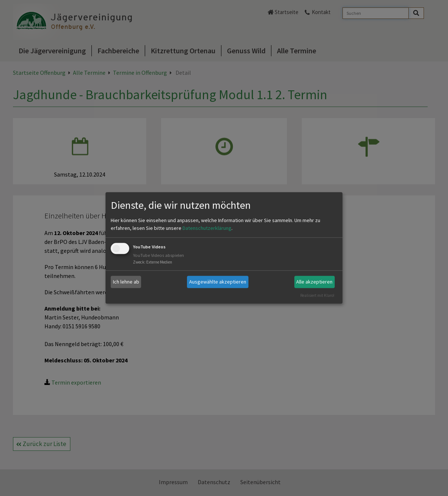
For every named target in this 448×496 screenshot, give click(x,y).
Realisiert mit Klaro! (317, 295)
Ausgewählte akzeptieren (218, 282)
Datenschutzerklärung (207, 228)
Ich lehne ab (126, 282)
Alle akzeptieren (314, 282)
